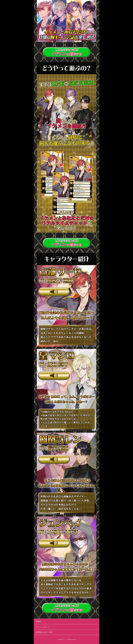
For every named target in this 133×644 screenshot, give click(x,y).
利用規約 (38, 621)
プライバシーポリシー (42, 627)
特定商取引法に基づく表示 (44, 632)
